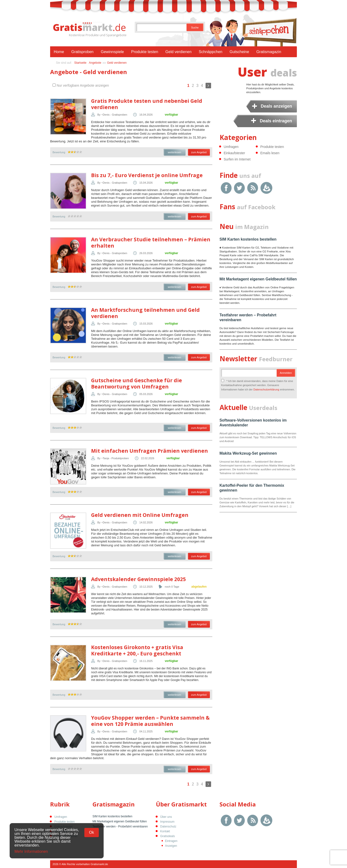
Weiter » (208, 86)
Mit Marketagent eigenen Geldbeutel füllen (258, 279)
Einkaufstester (234, 153)
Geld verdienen (178, 52)
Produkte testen (145, 52)
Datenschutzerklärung (266, 389)
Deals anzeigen (276, 106)
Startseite (80, 63)
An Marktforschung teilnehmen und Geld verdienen (145, 313)
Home (59, 52)
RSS (253, 188)
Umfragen (231, 147)
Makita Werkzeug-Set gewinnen (248, 453)
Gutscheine (239, 52)
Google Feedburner (266, 188)
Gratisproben (83, 52)
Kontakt (165, 831)
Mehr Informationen (31, 852)
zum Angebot (199, 152)
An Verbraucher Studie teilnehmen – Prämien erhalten (151, 243)
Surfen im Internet (237, 159)
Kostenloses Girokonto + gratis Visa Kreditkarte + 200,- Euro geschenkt (137, 650)
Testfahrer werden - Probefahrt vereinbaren (120, 826)
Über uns (166, 817)
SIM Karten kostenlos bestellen (248, 239)
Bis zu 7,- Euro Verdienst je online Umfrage (147, 175)
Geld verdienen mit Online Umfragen (140, 515)
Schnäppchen (211, 52)
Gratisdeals (168, 836)
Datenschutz (168, 826)
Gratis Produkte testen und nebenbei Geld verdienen (147, 104)
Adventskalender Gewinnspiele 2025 (138, 579)
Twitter (239, 188)
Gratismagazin (269, 52)
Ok (92, 832)
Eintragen (171, 841)
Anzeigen (171, 846)
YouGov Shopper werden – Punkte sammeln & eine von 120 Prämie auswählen (150, 721)
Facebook (226, 188)
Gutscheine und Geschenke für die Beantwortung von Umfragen (137, 383)
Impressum (167, 822)
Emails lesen (270, 153)
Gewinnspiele (112, 52)
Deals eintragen (276, 121)
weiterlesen (174, 152)
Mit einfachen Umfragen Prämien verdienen (150, 451)
